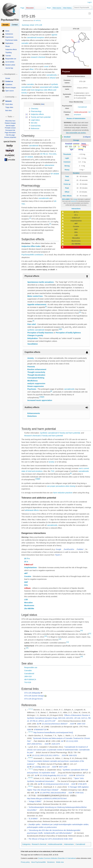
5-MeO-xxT (29, 565)
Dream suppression (36, 386)
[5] (61, 329)
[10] (81, 631)
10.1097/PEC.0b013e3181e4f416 (53, 793)
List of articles (10, 62)
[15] (27, 648)
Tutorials (8, 56)
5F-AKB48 (29, 157)
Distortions (32, 416)
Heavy (67, 170)
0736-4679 (82, 784)
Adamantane (69, 844)
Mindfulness (33, 381)
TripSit (57, 555)
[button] (87, 137)
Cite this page (10, 135)
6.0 (29, 758)
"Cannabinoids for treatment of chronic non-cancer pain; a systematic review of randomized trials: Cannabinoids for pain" (58, 750)
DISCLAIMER (66, 199)
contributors (39, 255)
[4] (60, 329)
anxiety (51, 462)
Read (49, 8)
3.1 (32, 732)
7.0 (29, 769)
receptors (40, 37)
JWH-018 (28, 676)
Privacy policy (25, 862)
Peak (67, 188)
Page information (10, 133)
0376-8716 (80, 775)
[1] (30, 218)
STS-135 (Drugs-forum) (33, 699)
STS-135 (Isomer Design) (34, 696)
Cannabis (28, 671)
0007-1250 (63, 767)
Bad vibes (9, 111)
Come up (67, 184)
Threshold (67, 154)
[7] (40, 397)
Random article (10, 65)
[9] (43, 397)
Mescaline (28, 603)
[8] (42, 397)
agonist (54, 35)
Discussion (30, 8)
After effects (67, 196)
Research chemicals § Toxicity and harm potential (44, 436)
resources (74, 201)
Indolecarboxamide (81, 112)
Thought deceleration (36, 375)
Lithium (27, 588)
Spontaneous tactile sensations (41, 282)
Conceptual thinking (36, 378)
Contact (15, 25)
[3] (80, 312)
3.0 (29, 732)
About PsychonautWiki (38, 862)
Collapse (87, 137)
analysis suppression (36, 383)
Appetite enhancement (37, 304)
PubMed (80, 549)
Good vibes (9, 104)
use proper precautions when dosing (61, 486)
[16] (81, 657)
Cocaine (28, 576)
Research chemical (39, 844)
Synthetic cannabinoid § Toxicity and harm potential (60, 433)
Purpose (66, 72)
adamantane (49, 165)
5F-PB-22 (44, 154)
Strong (67, 166)
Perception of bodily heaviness (40, 333)
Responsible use (31, 667)
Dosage (76, 140)
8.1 (32, 778)
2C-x (26, 562)
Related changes (10, 123)
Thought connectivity (36, 372)
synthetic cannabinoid (36, 330)
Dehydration (33, 338)
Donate (6, 25)
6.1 (32, 758)
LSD (26, 600)
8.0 (29, 778)
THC (53, 471)
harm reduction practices (63, 493)
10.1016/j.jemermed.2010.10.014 (56, 784)
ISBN (29, 730)
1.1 (32, 709)
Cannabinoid (82, 107)
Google (58, 549)
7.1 (32, 769)
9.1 (32, 786)
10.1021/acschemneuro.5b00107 (55, 724)
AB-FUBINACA (30, 679)
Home (7, 31)
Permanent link (10, 130)
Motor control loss (35, 296)
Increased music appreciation (40, 400)
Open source (10, 91)
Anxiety (31, 358)
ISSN (72, 724)
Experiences (9, 37)
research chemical (38, 57)
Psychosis (32, 389)
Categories (26, 844)
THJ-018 (28, 682)
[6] (51, 391)
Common (67, 162)
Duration (76, 173)
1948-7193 (81, 724)
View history (67, 8)
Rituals (8, 46)
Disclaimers (51, 862)
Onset (67, 180)
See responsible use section (76, 133)
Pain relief (32, 324)
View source (57, 8)
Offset (67, 192)
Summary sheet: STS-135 (32, 25)
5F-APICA (37, 20)
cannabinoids (52, 75)
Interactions (76, 209)
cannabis (25, 43)
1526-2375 (56, 744)
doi (38, 724)
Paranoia (31, 367)
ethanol (53, 78)
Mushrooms (29, 605)
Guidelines (9, 85)
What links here (10, 121)
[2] (46, 307)
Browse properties (10, 137)
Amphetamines (31, 568)
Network (8, 101)
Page (22, 8)
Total (67, 176)
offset (31, 69)
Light (67, 158)
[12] (46, 636)
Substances (9, 34)
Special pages (10, 126)
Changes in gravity (35, 335)
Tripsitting (8, 53)
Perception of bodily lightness (68, 333)
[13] (60, 639)
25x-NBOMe (29, 609)
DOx (26, 585)
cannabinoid (32, 37)
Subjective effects (11, 49)
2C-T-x (27, 559)
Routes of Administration (76, 118)
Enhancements (34, 413)
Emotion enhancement (37, 369)
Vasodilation (33, 344)
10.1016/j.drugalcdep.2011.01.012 (53, 775)
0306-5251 (73, 755)
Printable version (10, 128)
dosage (75, 199)
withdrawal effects (32, 510)
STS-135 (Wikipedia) (32, 693)
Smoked (67, 137)
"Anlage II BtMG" (35, 801)
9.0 (29, 786)
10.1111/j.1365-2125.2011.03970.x (46, 755)
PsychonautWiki (28, 255)
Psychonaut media (11, 40)
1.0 (29, 709)
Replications (9, 43)
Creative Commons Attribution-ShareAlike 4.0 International (57, 858)
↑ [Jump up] (27, 727)
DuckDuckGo (69, 549)
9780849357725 (40, 730)
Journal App (9, 68)
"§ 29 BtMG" (33, 819)
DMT (26, 582)
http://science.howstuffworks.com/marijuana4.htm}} (53, 732)
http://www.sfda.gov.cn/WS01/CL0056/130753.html (47, 798)
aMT (26, 573)
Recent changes (11, 88)
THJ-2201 (53, 154)
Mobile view (60, 862)
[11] (90, 634)
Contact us (9, 81)
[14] (68, 642)
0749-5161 (79, 793)
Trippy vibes (9, 107)
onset (46, 66)
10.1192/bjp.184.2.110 (41, 767)
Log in (90, 2)
